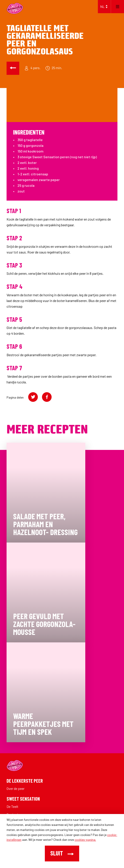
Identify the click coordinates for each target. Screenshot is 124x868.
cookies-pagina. (85, 840)
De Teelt (12, 806)
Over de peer (16, 788)
